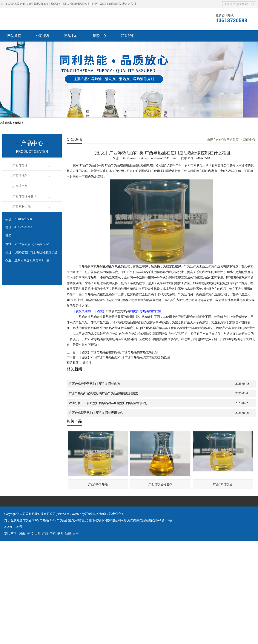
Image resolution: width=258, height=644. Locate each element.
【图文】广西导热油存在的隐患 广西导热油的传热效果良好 (118, 352)
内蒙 (53, 533)
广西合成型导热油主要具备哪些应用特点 (96, 412)
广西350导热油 (223, 484)
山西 (37, 533)
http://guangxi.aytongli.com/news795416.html (150, 158)
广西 (45, 533)
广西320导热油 (98, 484)
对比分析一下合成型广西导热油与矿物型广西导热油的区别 (108, 402)
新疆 (68, 533)
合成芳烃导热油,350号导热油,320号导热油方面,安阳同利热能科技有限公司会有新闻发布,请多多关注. (71, 4)
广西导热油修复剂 (25, 196)
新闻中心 (99, 36)
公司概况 (43, 36)
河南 (22, 533)
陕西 (60, 533)
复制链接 (63, 513)
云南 (76, 533)
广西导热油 (20, 165)
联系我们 (128, 36)
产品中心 (71, 36)
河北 (30, 533)
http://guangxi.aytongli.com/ (31, 243)
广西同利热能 (21, 206)
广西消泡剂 (20, 185)
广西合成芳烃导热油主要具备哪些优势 (94, 383)
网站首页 (14, 36)
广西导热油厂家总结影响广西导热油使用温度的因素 (103, 393)
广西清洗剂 (20, 175)
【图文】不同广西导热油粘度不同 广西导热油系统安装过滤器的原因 (124, 357)
